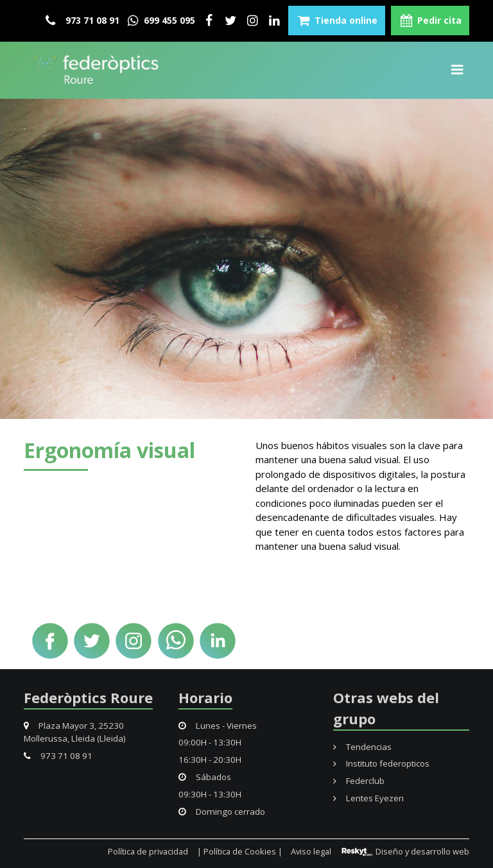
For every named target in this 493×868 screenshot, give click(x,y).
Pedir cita (430, 21)
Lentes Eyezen (368, 798)
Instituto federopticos (381, 763)
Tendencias (362, 747)
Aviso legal (311, 851)
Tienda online (337, 21)
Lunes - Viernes (218, 726)
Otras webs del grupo (386, 708)
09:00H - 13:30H (210, 742)
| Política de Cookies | (240, 851)
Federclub (359, 781)
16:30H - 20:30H (210, 760)
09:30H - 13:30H (210, 794)
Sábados (205, 777)
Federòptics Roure (88, 697)
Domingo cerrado (222, 812)
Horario (205, 697)
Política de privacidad (148, 851)
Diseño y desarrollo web (405, 851)
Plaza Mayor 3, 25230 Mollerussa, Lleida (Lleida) (75, 732)
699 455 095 (160, 21)
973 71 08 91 (82, 21)
